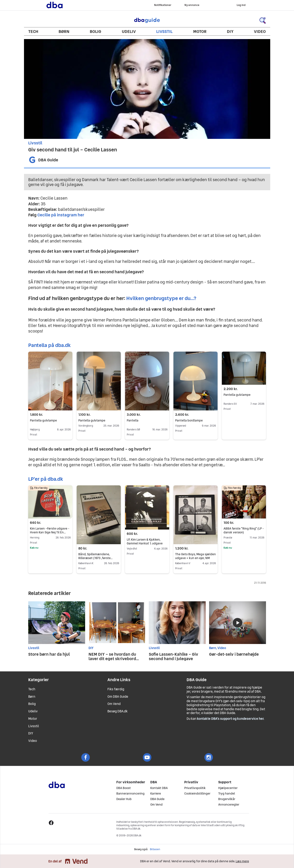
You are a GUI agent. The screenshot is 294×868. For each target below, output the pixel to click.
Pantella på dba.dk (50, 345)
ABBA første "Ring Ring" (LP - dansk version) (244, 530)
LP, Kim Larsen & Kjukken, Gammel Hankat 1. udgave (145, 541)
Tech (33, 31)
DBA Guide (147, 20)
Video (260, 31)
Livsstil (164, 31)
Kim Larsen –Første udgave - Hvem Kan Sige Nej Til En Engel (50, 532)
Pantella (133, 421)
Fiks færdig (116, 689)
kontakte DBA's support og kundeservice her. (231, 719)
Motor (200, 31)
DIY (230, 31)
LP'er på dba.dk (46, 479)
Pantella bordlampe (196, 421)
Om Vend (114, 704)
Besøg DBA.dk (117, 711)
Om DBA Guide (118, 697)
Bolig (96, 31)
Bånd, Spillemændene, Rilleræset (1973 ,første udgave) (95, 558)
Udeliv (129, 31)
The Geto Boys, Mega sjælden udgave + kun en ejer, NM (196, 556)
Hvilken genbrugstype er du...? (161, 298)
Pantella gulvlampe (43, 421)
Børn (64, 31)
